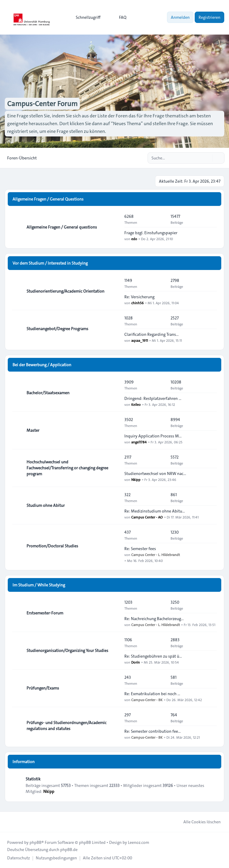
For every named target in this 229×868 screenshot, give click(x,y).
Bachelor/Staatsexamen (48, 393)
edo (134, 239)
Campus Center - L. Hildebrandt (155, 555)
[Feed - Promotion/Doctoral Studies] (114, 546)
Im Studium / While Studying (39, 585)
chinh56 (137, 303)
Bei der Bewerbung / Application (42, 365)
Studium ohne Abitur (46, 505)
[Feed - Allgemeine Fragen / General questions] (114, 227)
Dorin (136, 662)
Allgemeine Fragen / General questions (62, 227)
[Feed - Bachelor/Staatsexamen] (114, 393)
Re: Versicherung (139, 297)
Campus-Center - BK (147, 700)
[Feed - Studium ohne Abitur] (114, 505)
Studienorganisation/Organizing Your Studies (67, 650)
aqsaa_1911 (140, 340)
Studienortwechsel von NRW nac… (155, 473)
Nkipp (136, 479)
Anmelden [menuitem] (180, 17)
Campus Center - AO (147, 517)
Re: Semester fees (140, 549)
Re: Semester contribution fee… (153, 731)
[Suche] (208, 158)
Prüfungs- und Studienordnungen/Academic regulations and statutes (66, 726)
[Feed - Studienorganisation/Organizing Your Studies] (114, 650)
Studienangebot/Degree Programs (57, 329)
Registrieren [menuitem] (209, 17)
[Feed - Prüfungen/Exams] (114, 688)
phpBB (35, 842)
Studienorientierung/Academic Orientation (65, 291)
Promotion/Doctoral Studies (52, 546)
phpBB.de (69, 850)
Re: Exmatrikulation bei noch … (152, 694)
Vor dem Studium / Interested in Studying (50, 263)
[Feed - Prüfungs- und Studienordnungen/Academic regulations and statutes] (114, 726)
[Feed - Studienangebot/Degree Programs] (114, 329)
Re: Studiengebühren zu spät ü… (153, 656)
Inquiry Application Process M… (153, 436)
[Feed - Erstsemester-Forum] (114, 613)
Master (33, 430)
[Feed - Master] (114, 430)
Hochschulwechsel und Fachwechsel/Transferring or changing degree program (67, 468)
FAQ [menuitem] (119, 17)
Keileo (136, 404)
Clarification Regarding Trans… (151, 334)
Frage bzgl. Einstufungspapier (151, 233)
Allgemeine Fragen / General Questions (48, 199)
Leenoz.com (139, 842)
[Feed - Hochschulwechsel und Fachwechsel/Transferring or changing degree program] (114, 468)
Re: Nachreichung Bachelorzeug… (154, 619)
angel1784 (139, 442)
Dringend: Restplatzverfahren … (153, 398)
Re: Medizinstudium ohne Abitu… (155, 511)
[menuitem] (85, 17)
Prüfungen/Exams (43, 688)
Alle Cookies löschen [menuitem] (198, 822)
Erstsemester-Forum (45, 613)
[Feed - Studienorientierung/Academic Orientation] (114, 291)
